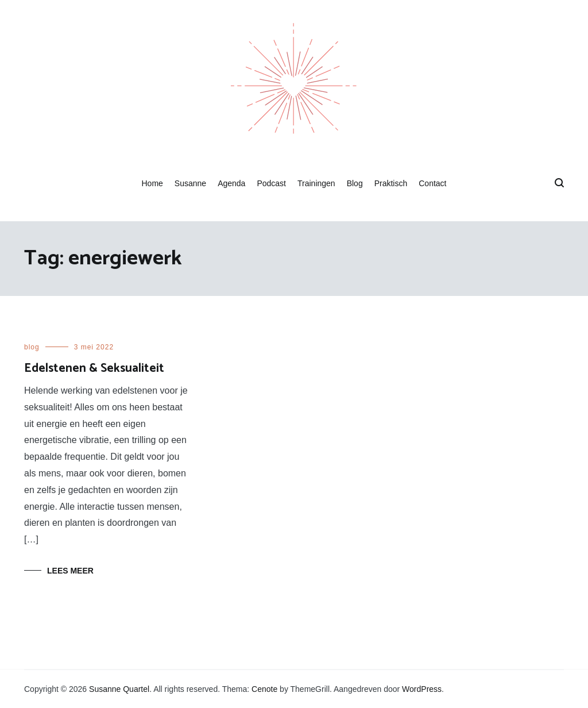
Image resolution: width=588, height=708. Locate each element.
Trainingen (316, 183)
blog (32, 347)
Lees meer (70, 571)
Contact (432, 183)
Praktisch (391, 183)
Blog (355, 183)
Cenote (264, 689)
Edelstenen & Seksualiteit (94, 368)
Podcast (271, 183)
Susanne (190, 183)
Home (152, 183)
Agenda (231, 183)
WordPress (422, 689)
